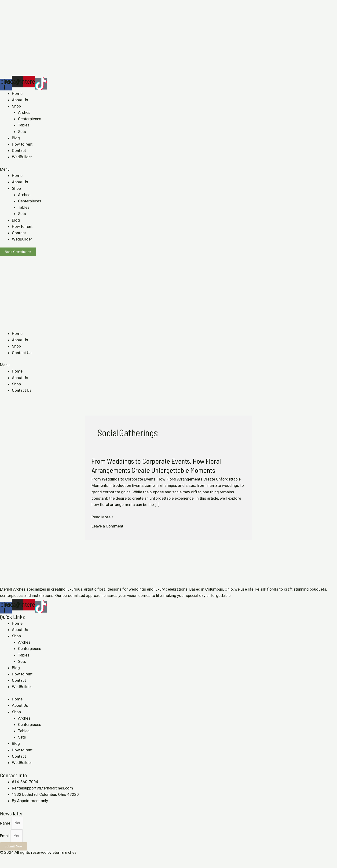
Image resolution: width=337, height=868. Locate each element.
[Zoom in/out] (36, 859)
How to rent (22, 144)
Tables (24, 125)
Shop (16, 106)
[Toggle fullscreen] (25, 859)
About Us (20, 100)
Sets (22, 132)
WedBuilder (22, 157)
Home (17, 93)
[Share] (15, 859)
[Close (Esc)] (5, 859)
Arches (24, 112)
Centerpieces (30, 119)
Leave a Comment (107, 526)
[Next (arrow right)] (15, 866)
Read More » (102, 517)
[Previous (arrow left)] (5, 866)
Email (5, 836)
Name (6, 823)
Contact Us (22, 353)
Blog (16, 138)
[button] (168, 169)
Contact (19, 151)
